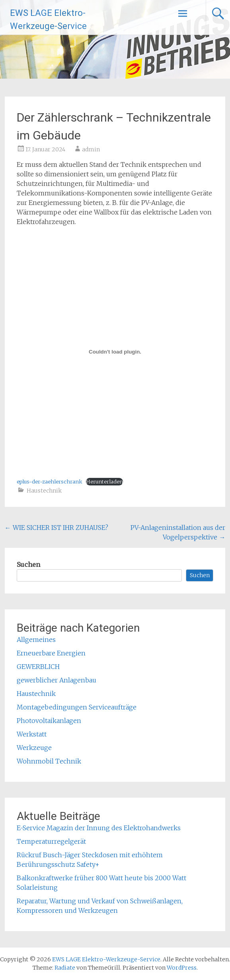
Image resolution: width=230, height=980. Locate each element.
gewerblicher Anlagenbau (57, 680)
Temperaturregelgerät (51, 841)
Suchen (28, 564)
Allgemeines (36, 640)
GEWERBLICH (38, 667)
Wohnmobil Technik (49, 761)
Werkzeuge (34, 748)
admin (91, 149)
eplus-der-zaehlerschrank (50, 481)
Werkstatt (32, 734)
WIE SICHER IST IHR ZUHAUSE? (57, 528)
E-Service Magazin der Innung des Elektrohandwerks (99, 828)
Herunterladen (104, 481)
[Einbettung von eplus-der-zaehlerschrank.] (115, 352)
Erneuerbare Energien (51, 653)
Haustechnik (44, 491)
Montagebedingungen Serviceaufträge (77, 707)
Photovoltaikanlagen (49, 721)
